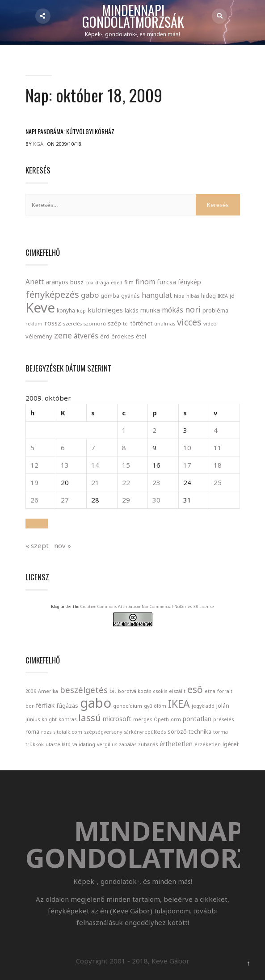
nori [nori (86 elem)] (193, 309)
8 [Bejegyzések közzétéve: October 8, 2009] (124, 448)
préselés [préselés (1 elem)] (223, 719)
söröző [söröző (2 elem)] (177, 731)
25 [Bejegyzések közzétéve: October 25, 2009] (218, 482)
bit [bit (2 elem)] (113, 691)
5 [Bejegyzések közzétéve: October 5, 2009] (32, 448)
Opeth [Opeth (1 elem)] (161, 719)
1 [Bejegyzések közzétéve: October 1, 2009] (124, 430)
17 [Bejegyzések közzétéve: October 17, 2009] (187, 465)
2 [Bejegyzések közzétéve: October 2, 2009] (154, 430)
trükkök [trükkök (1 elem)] (35, 744)
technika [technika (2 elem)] (200, 731)
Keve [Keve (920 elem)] (40, 308)
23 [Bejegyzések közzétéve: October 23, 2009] (156, 482)
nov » (63, 545)
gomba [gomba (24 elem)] (110, 296)
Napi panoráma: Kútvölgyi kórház (70, 131)
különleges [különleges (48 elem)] (105, 310)
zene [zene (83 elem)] (63, 335)
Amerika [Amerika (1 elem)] (48, 691)
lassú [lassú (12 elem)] (90, 718)
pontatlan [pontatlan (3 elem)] (197, 719)
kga (38, 144)
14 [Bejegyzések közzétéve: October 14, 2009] (95, 465)
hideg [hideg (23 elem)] (208, 296)
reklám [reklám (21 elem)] (34, 323)
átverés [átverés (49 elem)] (86, 336)
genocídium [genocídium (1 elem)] (128, 706)
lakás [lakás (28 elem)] (132, 310)
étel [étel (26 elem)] (141, 336)
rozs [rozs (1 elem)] (46, 732)
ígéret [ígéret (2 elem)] (231, 744)
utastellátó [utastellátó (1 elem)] (58, 744)
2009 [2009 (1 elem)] (31, 691)
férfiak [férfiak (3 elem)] (45, 705)
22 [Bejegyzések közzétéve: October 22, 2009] (126, 482)
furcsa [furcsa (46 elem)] (166, 282)
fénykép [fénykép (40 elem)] (189, 282)
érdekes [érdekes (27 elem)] (123, 336)
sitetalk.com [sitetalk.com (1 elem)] (68, 732)
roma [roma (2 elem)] (32, 731)
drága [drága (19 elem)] (102, 282)
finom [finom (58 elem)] (145, 282)
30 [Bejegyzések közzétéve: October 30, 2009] (156, 500)
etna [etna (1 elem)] (210, 691)
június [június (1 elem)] (33, 719)
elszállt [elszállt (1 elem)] (177, 691)
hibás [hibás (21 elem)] (193, 296)
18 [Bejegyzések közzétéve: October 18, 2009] (218, 465)
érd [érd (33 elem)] (105, 336)
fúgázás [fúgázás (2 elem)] (67, 705)
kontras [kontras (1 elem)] (67, 719)
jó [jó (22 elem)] (232, 296)
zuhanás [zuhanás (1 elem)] (148, 744)
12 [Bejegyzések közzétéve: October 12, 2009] (34, 465)
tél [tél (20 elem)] (126, 323)
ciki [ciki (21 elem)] (89, 282)
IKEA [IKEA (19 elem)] (223, 296)
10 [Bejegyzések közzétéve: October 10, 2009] (187, 448)
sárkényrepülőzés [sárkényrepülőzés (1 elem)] (145, 732)
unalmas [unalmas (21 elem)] (165, 323)
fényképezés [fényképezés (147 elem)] (52, 294)
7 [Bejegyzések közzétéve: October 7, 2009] (93, 448)
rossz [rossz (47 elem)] (53, 323)
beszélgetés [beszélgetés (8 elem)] (84, 690)
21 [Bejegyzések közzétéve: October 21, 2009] (95, 482)
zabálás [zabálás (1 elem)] (128, 744)
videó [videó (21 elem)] (210, 323)
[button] (37, 524)
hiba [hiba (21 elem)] (179, 296)
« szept (37, 545)
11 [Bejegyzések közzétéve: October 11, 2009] (218, 448)
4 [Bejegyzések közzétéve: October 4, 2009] (216, 430)
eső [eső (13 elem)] (195, 689)
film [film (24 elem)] (129, 282)
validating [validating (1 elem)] (84, 744)
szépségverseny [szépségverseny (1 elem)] (103, 732)
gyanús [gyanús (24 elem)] (130, 296)
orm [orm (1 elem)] (176, 719)
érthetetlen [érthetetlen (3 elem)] (176, 744)
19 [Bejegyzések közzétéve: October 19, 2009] (34, 482)
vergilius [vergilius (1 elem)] (107, 744)
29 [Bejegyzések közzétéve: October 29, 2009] (126, 500)
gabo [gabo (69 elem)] (90, 295)
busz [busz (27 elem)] (77, 282)
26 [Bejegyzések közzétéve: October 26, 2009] (34, 500)
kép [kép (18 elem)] (81, 311)
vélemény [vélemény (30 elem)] (39, 336)
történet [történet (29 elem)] (141, 323)
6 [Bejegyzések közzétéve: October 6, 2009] (63, 448)
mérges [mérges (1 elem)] (143, 719)
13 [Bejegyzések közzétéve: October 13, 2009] (65, 465)
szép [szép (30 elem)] (114, 323)
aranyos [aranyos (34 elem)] (57, 282)
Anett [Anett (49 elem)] (35, 282)
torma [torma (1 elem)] (221, 732)
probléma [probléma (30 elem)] (215, 310)
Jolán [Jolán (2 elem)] (223, 705)
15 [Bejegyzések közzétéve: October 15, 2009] (126, 465)
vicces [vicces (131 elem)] (189, 322)
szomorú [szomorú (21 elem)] (95, 323)
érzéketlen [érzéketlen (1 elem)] (208, 744)
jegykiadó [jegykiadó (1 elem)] (203, 706)
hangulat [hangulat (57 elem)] (157, 295)
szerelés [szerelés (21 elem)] (72, 323)
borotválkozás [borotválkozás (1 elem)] (135, 691)
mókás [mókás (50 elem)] (172, 310)
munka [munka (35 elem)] (150, 310)
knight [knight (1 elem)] (49, 719)
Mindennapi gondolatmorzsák (133, 17)
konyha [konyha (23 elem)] (66, 310)
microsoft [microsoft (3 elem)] (117, 719)
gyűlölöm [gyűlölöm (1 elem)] (155, 706)
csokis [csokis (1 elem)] (160, 691)
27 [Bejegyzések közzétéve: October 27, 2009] (65, 500)
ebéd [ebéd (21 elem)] (117, 282)
